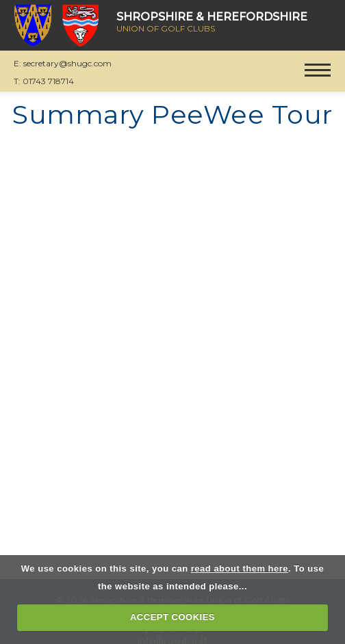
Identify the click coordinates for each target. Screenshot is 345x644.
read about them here (240, 568)
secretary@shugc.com (67, 63)
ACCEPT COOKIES (172, 617)
